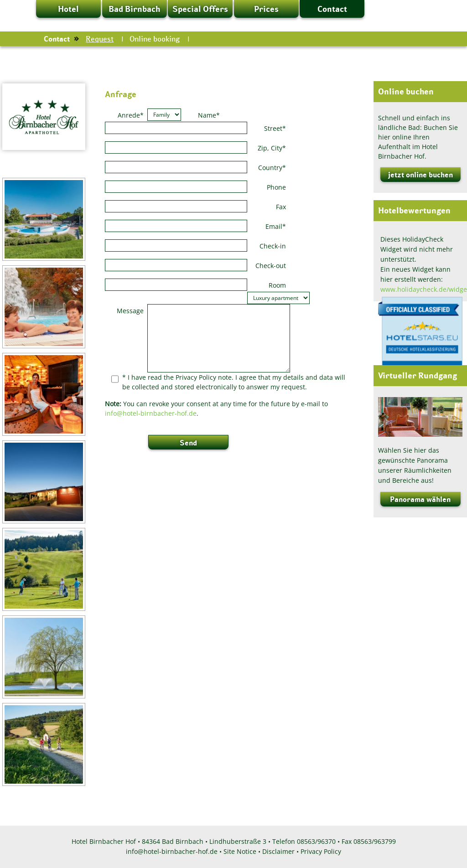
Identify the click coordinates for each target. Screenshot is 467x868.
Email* (276, 226)
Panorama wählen (420, 499)
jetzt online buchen (420, 175)
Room (277, 285)
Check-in (273, 246)
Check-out (271, 266)
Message (130, 311)
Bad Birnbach (134, 9)
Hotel (68, 9)
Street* (275, 128)
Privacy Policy (321, 851)
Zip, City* (272, 148)
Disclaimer (278, 851)
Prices (266, 9)
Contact (332, 9)
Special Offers (200, 9)
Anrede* (131, 115)
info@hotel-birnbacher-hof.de (151, 413)
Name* (209, 115)
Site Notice (240, 851)
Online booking (155, 39)
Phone (276, 187)
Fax (281, 207)
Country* (272, 168)
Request (100, 39)
